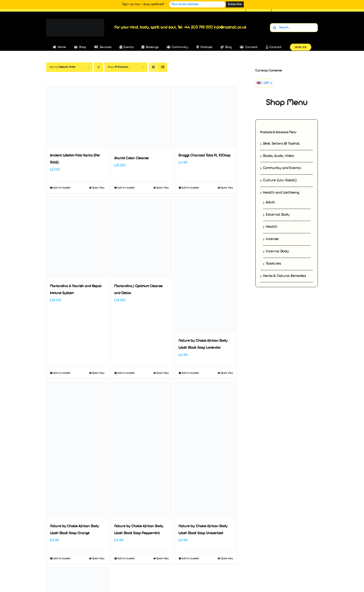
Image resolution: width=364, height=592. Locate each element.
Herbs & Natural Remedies (284, 276)
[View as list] (163, 67)
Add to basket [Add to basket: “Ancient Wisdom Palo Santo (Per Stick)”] (62, 188)
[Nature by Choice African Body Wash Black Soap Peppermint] (141, 450)
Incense (272, 239)
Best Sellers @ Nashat (281, 144)
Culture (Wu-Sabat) (280, 180)
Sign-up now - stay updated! (143, 4)
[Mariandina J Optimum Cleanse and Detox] (141, 237)
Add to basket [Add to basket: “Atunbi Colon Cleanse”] (126, 188)
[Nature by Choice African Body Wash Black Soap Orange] (77, 450)
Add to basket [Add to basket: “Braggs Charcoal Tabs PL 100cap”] (190, 188)
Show (118, 67)
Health (272, 227)
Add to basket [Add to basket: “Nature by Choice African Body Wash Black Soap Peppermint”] (126, 559)
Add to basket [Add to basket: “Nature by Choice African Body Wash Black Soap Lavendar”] (190, 373)
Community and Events (282, 168)
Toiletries (273, 264)
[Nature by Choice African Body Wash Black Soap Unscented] (206, 450)
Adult (270, 202)
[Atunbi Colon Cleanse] (141, 118)
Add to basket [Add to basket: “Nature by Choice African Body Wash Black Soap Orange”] (62, 559)
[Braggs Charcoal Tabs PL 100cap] (206, 117)
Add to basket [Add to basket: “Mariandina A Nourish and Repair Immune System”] (62, 373)
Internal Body (277, 251)
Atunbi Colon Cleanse (131, 158)
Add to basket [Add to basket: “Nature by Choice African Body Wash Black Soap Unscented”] (190, 559)
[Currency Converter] (264, 83)
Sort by (62, 67)
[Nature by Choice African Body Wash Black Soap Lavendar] (206, 265)
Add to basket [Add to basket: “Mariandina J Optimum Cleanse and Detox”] (126, 373)
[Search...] (294, 28)
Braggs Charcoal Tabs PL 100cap (205, 156)
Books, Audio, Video (279, 156)
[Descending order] (99, 67)
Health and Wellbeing (281, 193)
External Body (278, 215)
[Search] (274, 28)
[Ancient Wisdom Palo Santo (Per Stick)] (77, 117)
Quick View (98, 188)
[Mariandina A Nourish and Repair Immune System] (77, 237)
